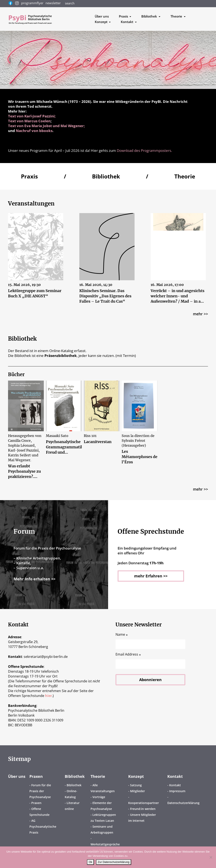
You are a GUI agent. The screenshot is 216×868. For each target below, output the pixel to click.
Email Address (128, 654)
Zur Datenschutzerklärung (114, 862)
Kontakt (175, 776)
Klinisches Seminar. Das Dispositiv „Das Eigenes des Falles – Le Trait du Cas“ (105, 296)
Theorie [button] (177, 16)
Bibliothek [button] (150, 16)
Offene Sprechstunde (39, 812)
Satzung (136, 785)
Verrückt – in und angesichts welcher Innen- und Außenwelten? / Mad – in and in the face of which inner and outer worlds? (178, 296)
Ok (90, 862)
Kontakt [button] (127, 22)
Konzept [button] (102, 22)
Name (122, 635)
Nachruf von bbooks (34, 131)
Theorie (98, 776)
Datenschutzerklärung (183, 803)
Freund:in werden (143, 809)
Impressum (177, 791)
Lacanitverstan (98, 442)
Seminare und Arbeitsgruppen (102, 829)
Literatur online (72, 806)
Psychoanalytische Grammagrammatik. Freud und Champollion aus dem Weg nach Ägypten (64, 447)
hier (48, 696)
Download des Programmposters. (144, 150)
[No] (211, 857)
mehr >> (200, 314)
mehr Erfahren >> (151, 576)
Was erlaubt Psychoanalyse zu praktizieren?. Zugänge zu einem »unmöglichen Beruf (25, 472)
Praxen (36, 776)
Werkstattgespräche (105, 844)
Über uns (102, 16)
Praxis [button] (124, 16)
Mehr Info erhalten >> (34, 579)
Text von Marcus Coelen (29, 121)
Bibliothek (75, 776)
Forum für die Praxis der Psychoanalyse (40, 791)
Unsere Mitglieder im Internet (142, 818)
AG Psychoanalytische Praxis (43, 827)
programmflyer (32, 3)
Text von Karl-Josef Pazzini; (32, 116)
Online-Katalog (71, 794)
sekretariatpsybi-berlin (46, 657)
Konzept (136, 776)
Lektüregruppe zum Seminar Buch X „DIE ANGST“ (35, 294)
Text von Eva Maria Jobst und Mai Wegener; (46, 126)
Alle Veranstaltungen (103, 788)
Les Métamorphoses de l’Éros (140, 457)
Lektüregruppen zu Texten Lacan (103, 818)
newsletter (53, 3)
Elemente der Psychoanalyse (101, 806)
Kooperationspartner (144, 803)
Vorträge (99, 797)
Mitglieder (138, 791)
